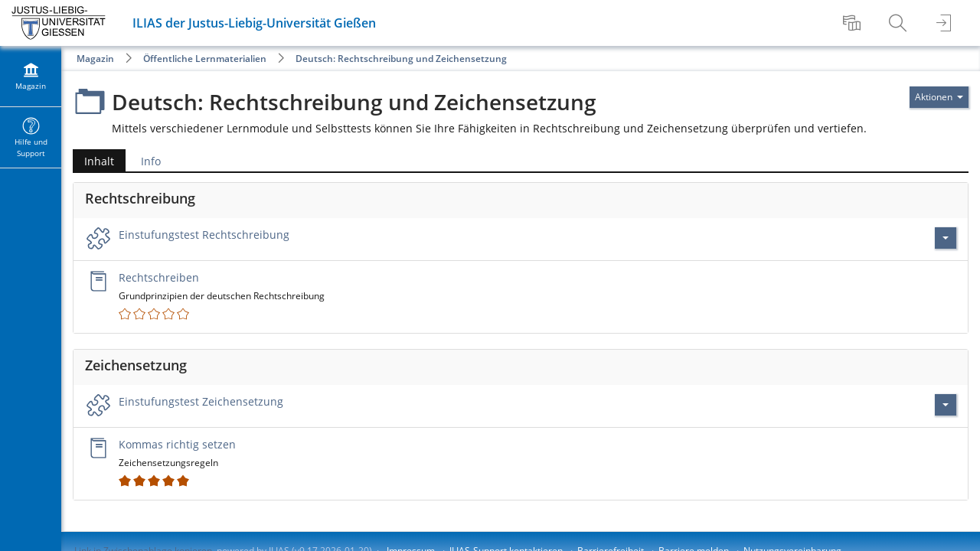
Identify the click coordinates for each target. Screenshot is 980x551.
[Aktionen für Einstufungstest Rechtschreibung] (946, 238)
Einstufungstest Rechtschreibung (204, 235)
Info (151, 161)
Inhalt (93, 161)
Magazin (95, 59)
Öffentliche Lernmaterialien (205, 59)
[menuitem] (854, 23)
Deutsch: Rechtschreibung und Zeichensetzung (401, 59)
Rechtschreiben (159, 277)
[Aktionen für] (939, 97)
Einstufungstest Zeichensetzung (201, 401)
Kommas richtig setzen (177, 444)
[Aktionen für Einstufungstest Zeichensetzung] (946, 405)
